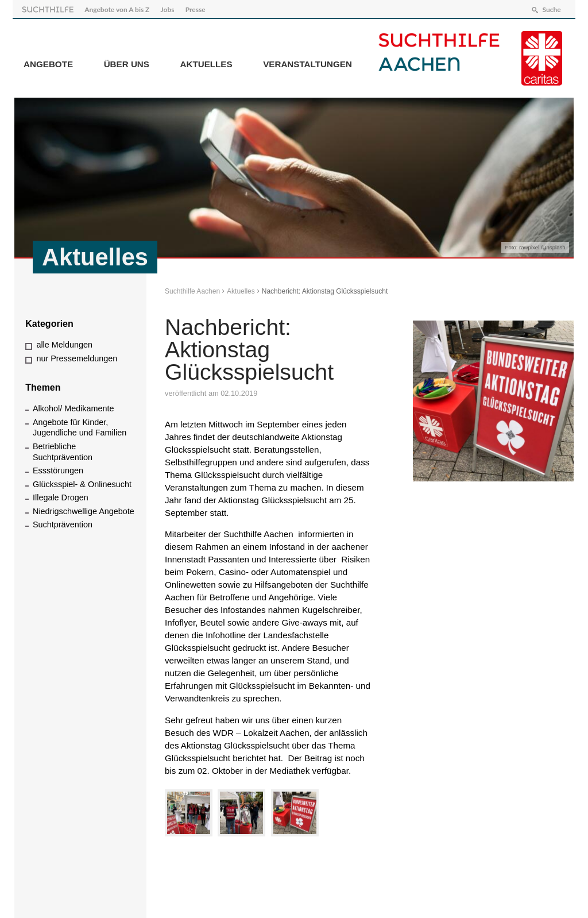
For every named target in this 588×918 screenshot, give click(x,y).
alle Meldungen (64, 343)
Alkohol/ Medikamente (73, 407)
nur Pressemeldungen (77, 356)
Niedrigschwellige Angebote (84, 509)
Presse (197, 8)
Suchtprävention (63, 523)
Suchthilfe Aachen (192, 290)
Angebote (48, 62)
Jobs (169, 8)
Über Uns (127, 62)
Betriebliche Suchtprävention (63, 450)
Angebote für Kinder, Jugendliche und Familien (80, 425)
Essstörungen (58, 469)
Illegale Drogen (61, 496)
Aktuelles (206, 62)
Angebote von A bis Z (119, 8)
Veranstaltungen (307, 62)
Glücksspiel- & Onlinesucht (82, 482)
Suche (550, 8)
